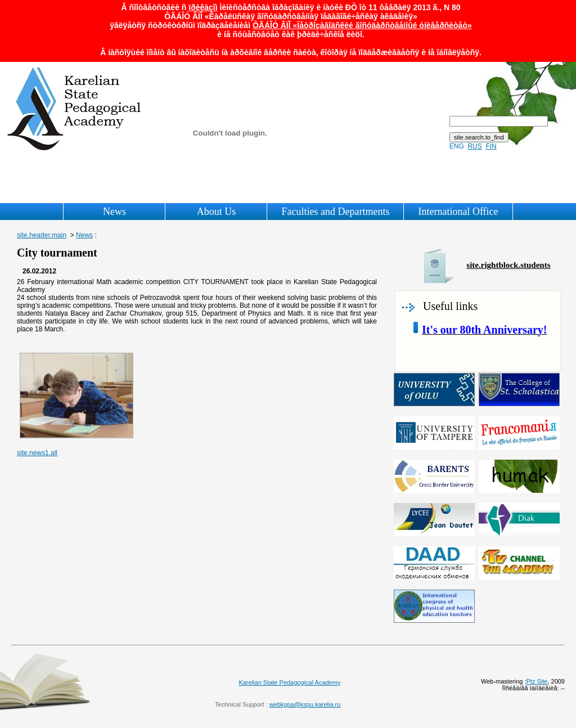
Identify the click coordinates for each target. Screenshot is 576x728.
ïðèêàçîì (203, 7)
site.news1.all (37, 453)
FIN (491, 146)
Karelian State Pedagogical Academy (289, 682)
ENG (457, 146)
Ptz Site (537, 681)
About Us (217, 212)
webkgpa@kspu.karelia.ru (305, 704)
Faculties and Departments (335, 212)
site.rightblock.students (508, 265)
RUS (474, 146)
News (114, 212)
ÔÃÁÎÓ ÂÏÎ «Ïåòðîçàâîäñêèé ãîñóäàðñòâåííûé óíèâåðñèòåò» (362, 25)
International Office (458, 212)
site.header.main (42, 235)
